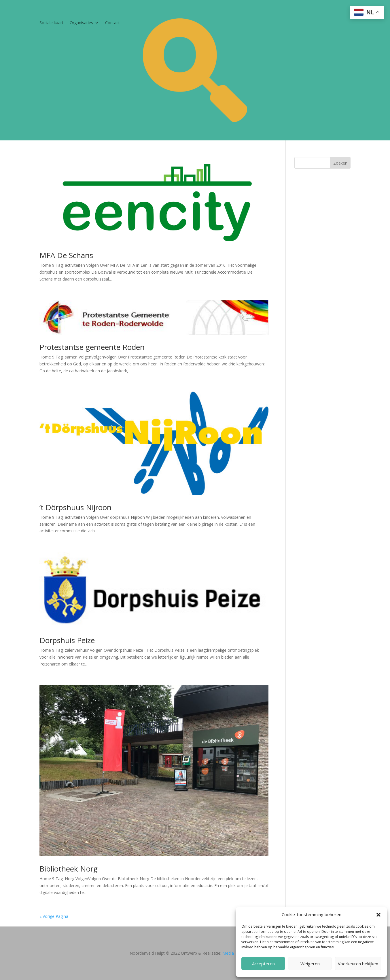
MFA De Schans (66, 255)
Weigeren (310, 964)
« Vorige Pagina (54, 916)
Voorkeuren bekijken (358, 964)
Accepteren (263, 964)
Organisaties (81, 23)
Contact (112, 23)
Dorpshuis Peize (67, 640)
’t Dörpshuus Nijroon (75, 507)
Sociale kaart (51, 23)
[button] (378, 915)
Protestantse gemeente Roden (92, 347)
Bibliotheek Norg (69, 869)
